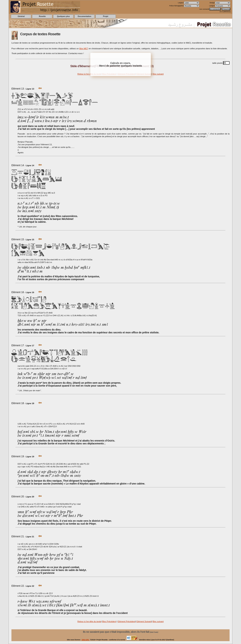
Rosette (42, 16)
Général (21, 16)
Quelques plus (63, 16)
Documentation (84, 16)
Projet (106, 16)
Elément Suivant (144, 621)
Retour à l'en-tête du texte (89, 74)
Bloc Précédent (109, 621)
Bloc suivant (158, 74)
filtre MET (84, 49)
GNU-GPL (85, 640)
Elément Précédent (127, 621)
